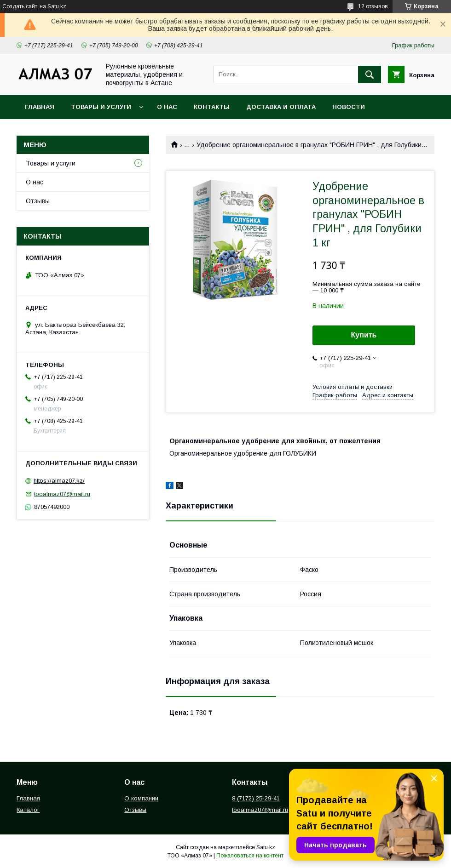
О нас (167, 107)
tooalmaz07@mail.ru (62, 494)
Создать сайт (20, 6)
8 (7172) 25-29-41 (256, 798)
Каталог (28, 810)
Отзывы (38, 201)
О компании (141, 798)
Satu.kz (266, 847)
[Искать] (370, 74)
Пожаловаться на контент (250, 856)
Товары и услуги (101, 107)
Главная (40, 107)
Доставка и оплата (281, 107)
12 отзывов (373, 6)
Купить (364, 335)
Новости (349, 107)
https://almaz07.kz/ (59, 481)
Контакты (212, 107)
